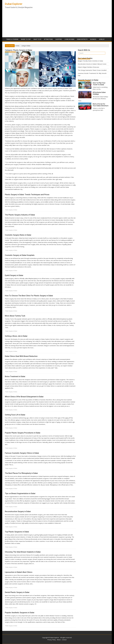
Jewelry (102, 39)
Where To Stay (26, 39)
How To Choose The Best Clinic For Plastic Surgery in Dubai (29, 296)
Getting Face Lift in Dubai (15, 415)
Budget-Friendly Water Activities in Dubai (90, 61)
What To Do (37, 39)
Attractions (48, 39)
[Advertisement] (57, 24)
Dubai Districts (82, 39)
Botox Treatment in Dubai (15, 376)
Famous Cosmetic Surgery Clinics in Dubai (22, 453)
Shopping (59, 39)
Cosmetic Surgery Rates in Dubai (18, 235)
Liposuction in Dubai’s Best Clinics (19, 572)
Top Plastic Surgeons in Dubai (17, 532)
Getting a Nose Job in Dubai (16, 336)
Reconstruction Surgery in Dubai (18, 511)
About (59, 640)
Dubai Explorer (14, 4)
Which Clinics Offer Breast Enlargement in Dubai (24, 397)
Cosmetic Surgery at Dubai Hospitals (20, 255)
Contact (64, 640)
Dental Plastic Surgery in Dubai (17, 592)
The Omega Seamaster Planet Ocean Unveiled (92, 70)
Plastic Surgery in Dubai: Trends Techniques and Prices (27, 195)
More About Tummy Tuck (15, 316)
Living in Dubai (69, 39)
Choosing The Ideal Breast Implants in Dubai (23, 552)
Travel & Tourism (12, 39)
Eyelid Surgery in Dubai (14, 275)
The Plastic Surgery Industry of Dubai (20, 215)
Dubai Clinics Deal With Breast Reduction (21, 356)
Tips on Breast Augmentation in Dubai (20, 493)
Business (93, 39)
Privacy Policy (52, 640)
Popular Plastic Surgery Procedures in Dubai (23, 433)
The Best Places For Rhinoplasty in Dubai (21, 473)
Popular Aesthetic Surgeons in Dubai (20, 613)
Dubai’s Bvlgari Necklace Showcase (88, 67)
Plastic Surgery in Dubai (11, 210)
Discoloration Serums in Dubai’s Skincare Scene (92, 64)
